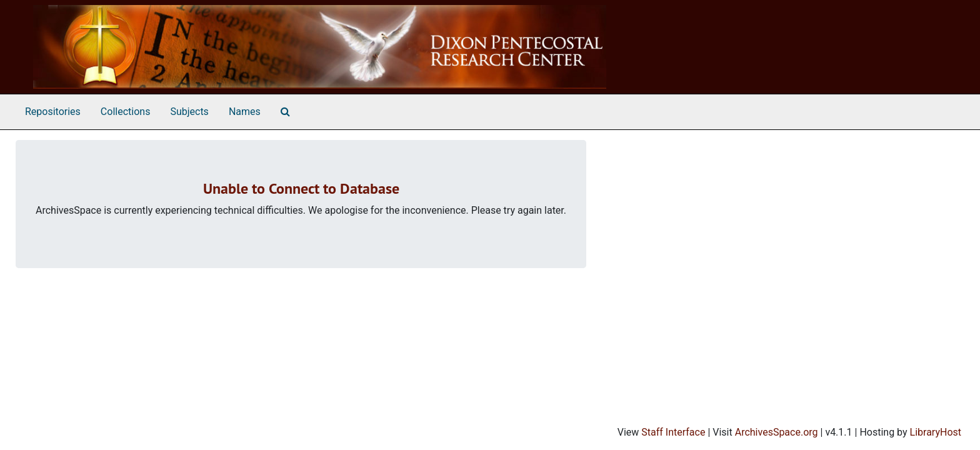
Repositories (53, 112)
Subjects (189, 112)
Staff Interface (673, 432)
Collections (126, 112)
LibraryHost (936, 432)
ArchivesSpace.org (777, 432)
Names (245, 112)
